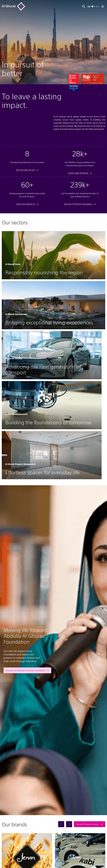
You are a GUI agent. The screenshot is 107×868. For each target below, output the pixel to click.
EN (89, 6)
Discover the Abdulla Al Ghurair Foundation (25, 671)
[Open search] (84, 6)
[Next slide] (69, 825)
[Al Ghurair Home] (13, 6)
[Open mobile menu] (103, 6)
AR (97, 6)
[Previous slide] (61, 825)
